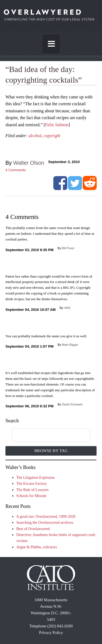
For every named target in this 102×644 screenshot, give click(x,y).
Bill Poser (68, 248)
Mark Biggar (70, 345)
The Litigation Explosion (35, 478)
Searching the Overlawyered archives (45, 523)
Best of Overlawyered (33, 529)
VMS (67, 308)
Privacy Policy (51, 633)
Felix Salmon (57, 125)
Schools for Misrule (31, 496)
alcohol (35, 136)
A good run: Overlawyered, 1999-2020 (46, 517)
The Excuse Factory (32, 484)
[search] (45, 435)
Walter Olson (29, 163)
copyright (52, 136)
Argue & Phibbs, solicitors (37, 547)
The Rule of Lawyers (33, 490)
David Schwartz (72, 404)
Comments (16, 170)
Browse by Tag (51, 451)
